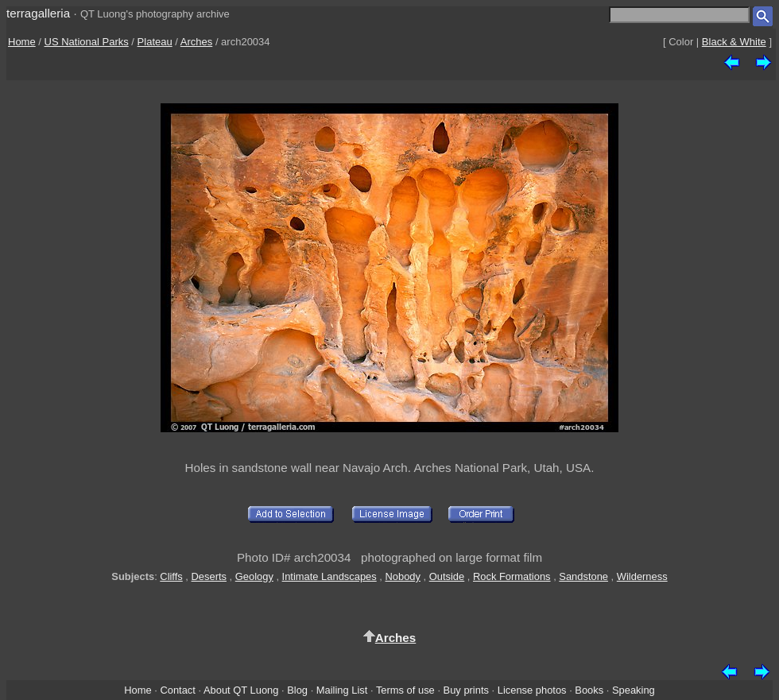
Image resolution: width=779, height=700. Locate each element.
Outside (447, 576)
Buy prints (466, 690)
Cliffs (171, 576)
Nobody (403, 576)
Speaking (634, 690)
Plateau (155, 42)
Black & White (734, 42)
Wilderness (642, 576)
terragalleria (38, 13)
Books (589, 690)
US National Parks (87, 42)
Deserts (209, 576)
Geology (254, 576)
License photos (532, 690)
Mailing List (342, 690)
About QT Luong (241, 690)
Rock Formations (512, 576)
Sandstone (583, 576)
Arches (196, 42)
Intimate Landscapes (329, 576)
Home (22, 42)
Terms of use (405, 690)
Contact (177, 690)
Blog (297, 690)
